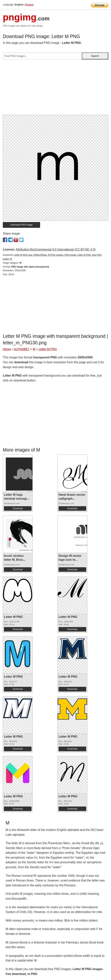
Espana (29, 5)
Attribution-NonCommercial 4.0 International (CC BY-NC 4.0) (55, 249)
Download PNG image (22, 225)
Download (18, 508)
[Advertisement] (55, 89)
